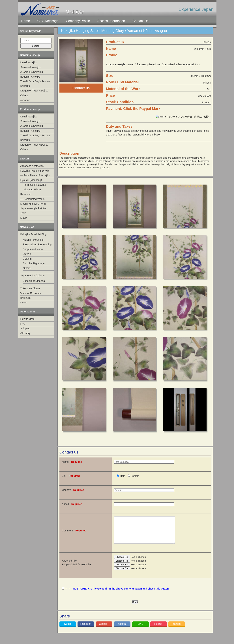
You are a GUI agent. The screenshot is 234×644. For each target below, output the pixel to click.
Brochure (26, 298)
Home (26, 21)
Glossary (25, 333)
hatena (122, 629)
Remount (26, 194)
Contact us (81, 88)
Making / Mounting (33, 240)
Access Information (111, 21)
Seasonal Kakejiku (31, 67)
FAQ (23, 324)
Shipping (25, 328)
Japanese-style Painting (34, 208)
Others (24, 95)
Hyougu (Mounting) (31, 180)
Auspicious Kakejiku (32, 72)
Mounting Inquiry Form (33, 204)
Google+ (104, 629)
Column (27, 259)
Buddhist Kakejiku (30, 77)
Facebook (86, 629)
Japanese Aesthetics (32, 166)
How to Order (28, 319)
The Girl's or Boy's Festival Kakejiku (35, 84)
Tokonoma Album (30, 288)
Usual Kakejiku (29, 62)
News (24, 303)
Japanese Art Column (33, 275)
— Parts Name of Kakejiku (35, 175)
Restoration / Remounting (37, 244)
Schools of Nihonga (34, 281)
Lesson (24, 159)
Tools (23, 213)
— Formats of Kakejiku (33, 185)
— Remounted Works (33, 199)
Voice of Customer (31, 293)
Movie (24, 218)
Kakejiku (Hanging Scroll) (35, 171)
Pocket (159, 629)
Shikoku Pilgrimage (34, 263)
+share (177, 629)
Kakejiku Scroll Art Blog (34, 234)
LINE (140, 629)
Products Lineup (30, 109)
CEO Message (48, 21)
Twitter (68, 629)
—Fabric (25, 100)
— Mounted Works (31, 189)
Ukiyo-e (27, 254)
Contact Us (140, 21)
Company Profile (78, 21)
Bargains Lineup (30, 55)
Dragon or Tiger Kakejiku (34, 91)
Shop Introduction (33, 249)
